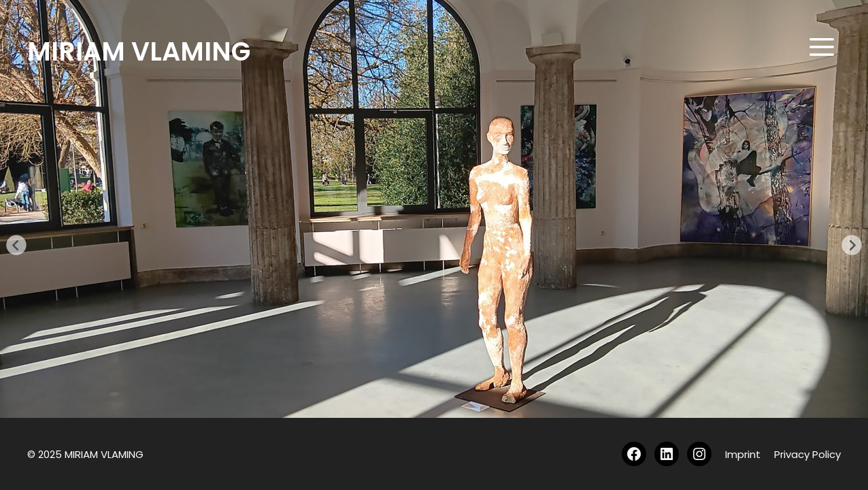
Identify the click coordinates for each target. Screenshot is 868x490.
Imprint (743, 454)
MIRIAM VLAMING (139, 51)
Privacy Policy (807, 454)
